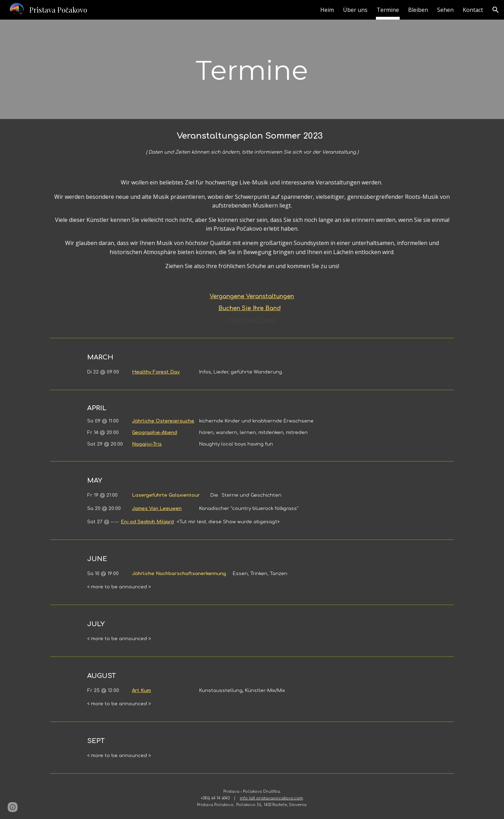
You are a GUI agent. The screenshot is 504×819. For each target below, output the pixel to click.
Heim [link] (327, 10)
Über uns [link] (355, 10)
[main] (252, 69)
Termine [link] (388, 10)
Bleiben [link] (418, 10)
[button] (496, 10)
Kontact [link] (473, 10)
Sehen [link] (445, 10)
